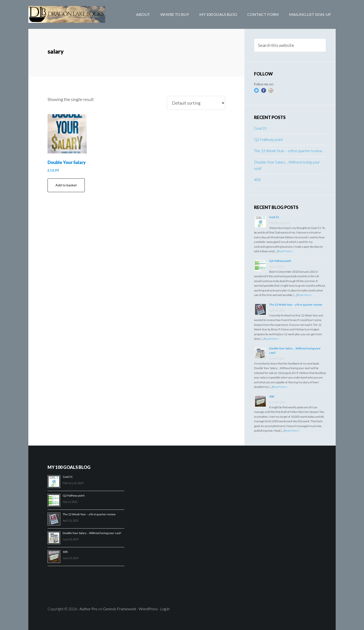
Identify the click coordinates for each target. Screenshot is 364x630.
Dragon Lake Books (67, 14)
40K (258, 180)
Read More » (285, 251)
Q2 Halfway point (268, 139)
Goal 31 (260, 128)
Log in (165, 609)
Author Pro (88, 609)
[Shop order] (196, 103)
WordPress (148, 609)
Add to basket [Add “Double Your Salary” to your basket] (66, 185)
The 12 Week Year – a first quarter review (288, 151)
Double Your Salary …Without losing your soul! (92, 533)
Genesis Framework (120, 609)
